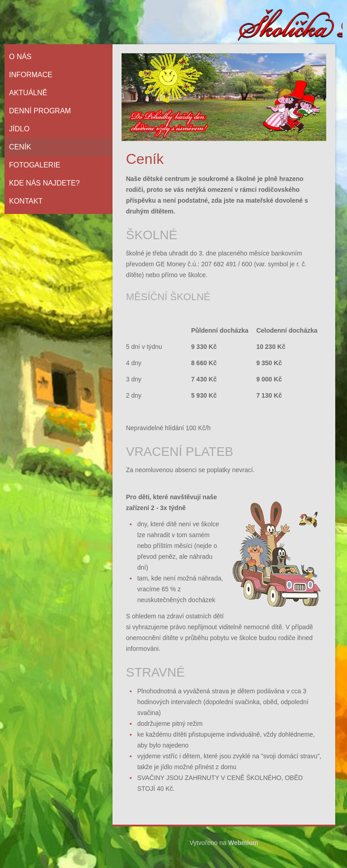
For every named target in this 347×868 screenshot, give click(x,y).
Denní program (40, 111)
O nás (20, 57)
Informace (31, 75)
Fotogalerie (35, 165)
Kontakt (26, 201)
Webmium (243, 843)
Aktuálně (28, 93)
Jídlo (19, 129)
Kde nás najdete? (44, 183)
